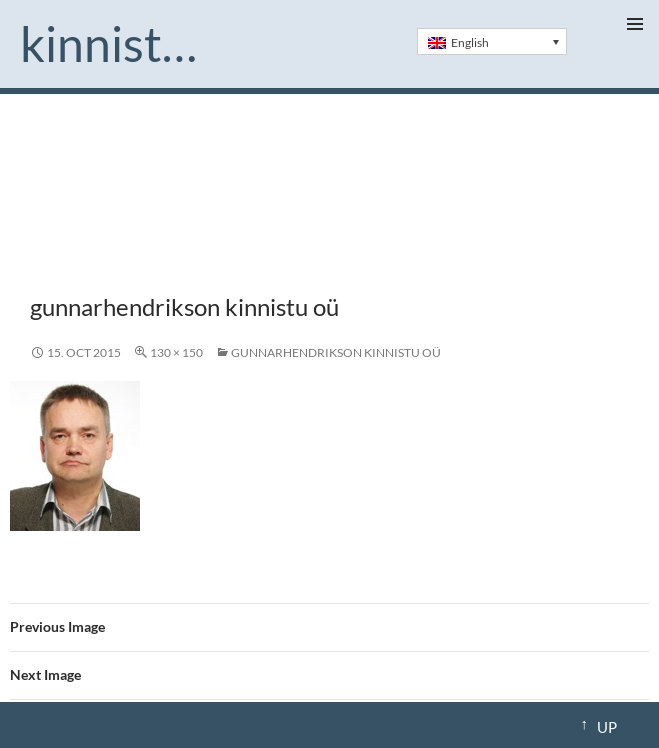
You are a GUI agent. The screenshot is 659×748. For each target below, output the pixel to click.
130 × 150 (176, 352)
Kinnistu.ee (117, 44)
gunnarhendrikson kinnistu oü (336, 352)
